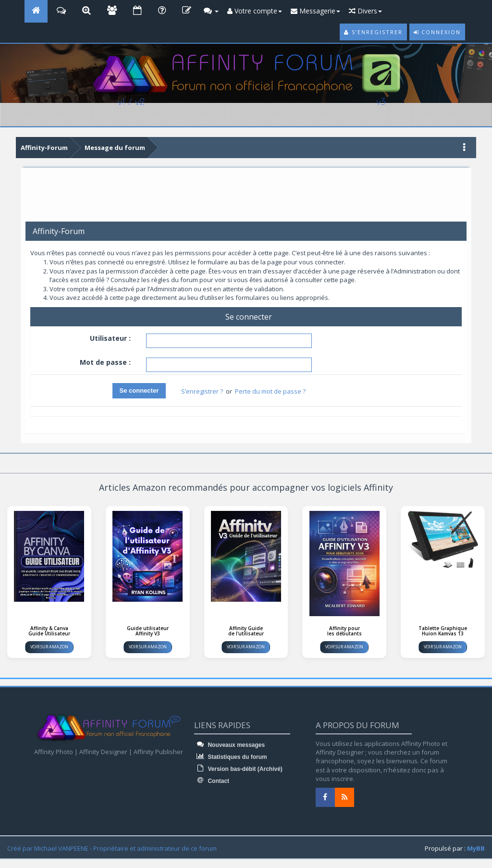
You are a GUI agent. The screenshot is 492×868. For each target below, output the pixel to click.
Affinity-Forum (44, 148)
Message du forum (115, 148)
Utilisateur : (110, 338)
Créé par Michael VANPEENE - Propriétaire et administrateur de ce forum (112, 848)
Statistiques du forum (231, 757)
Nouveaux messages (229, 745)
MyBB (476, 848)
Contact (212, 781)
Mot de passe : (105, 362)
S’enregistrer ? (202, 391)
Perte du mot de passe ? (270, 391)
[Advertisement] (246, 198)
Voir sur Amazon (49, 647)
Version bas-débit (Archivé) (238, 769)
